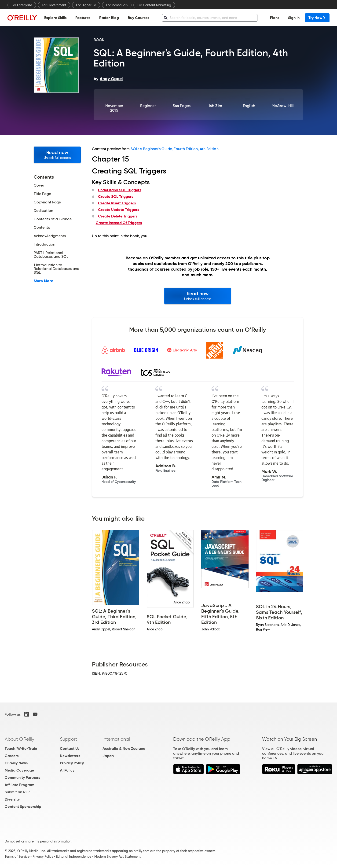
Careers (12, 756)
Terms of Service (17, 857)
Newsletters (70, 756)
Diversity (12, 799)
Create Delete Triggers (118, 216)
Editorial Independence (74, 857)
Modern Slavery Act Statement (117, 857)
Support (69, 739)
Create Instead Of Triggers (119, 223)
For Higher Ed (86, 5)
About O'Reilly (19, 739)
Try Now (317, 18)
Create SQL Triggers (116, 197)
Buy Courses (138, 18)
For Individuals (117, 5)
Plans (275, 18)
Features (83, 18)
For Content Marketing (154, 5)
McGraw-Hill (283, 106)
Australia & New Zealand (124, 748)
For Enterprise (22, 5)
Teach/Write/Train (21, 748)
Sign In (294, 18)
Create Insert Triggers (117, 203)
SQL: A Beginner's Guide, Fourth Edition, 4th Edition (174, 149)
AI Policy (67, 770)
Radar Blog (109, 18)
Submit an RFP (17, 792)
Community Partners (22, 778)
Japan (108, 756)
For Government (54, 5)
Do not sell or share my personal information (38, 841)
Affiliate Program (20, 785)
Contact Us (70, 748)
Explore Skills (55, 18)
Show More (43, 281)
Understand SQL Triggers (120, 190)
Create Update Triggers (119, 210)
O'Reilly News (16, 763)
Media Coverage (19, 770)
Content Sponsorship (23, 807)
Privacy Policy (72, 763)
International (116, 739)
